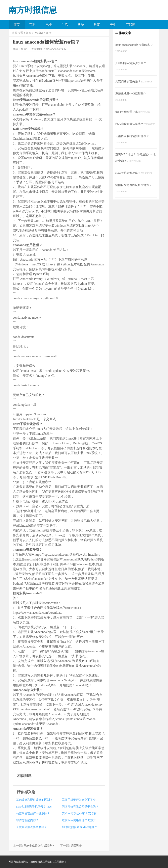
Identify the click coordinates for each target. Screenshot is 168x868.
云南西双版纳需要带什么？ (132, 136)
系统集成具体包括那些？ (39, 846)
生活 (65, 25)
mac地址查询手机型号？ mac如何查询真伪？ (35, 807)
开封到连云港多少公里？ (131, 63)
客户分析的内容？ (27, 820)
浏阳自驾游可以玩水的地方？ (134, 185)
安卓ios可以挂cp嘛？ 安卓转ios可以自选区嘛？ (81, 813)
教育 (97, 25)
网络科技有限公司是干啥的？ (80, 807)
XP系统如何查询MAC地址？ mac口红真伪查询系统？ (81, 827)
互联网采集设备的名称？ (32, 827)
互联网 (131, 25)
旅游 (81, 25)
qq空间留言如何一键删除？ (33, 813)
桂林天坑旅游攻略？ (128, 173)
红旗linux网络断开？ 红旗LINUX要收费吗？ (81, 820)
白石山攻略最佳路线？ (129, 124)
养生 (113, 25)
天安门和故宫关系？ (128, 81)
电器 (49, 25)
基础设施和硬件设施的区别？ (34, 800)
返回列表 (76, 846)
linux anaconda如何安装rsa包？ (134, 45)
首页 (16, 25)
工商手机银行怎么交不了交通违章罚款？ (81, 800)
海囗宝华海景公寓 (127, 112)
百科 (33, 25)
